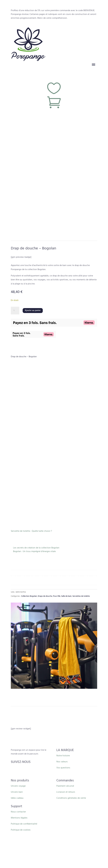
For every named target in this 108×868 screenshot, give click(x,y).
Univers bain (17, 792)
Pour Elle (57, 596)
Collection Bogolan (29, 596)
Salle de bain (66, 596)
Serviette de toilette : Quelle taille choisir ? (31, 531)
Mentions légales (19, 818)
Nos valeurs (62, 762)
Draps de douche (45, 596)
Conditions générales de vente (71, 798)
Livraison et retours (66, 792)
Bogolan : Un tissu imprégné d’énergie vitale (34, 551)
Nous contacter (18, 812)
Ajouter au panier (33, 310)
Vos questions (63, 768)
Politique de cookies (21, 830)
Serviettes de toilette (81, 596)
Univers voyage (18, 786)
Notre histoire (63, 756)
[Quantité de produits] (15, 311)
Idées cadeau (17, 798)
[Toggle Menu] (94, 64)
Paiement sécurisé (65, 786)
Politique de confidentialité (24, 824)
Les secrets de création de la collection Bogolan (36, 548)
